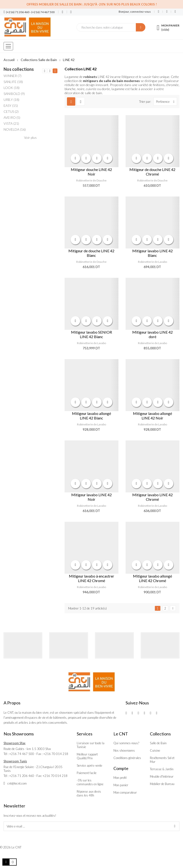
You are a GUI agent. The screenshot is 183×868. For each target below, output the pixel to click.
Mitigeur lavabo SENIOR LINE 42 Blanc (91, 334)
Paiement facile (87, 773)
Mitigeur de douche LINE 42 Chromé (152, 172)
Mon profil (120, 778)
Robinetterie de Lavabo (152, 262)
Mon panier (121, 785)
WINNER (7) (13, 76)
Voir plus (30, 137)
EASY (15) (11, 106)
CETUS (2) (11, 111)
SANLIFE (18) (13, 82)
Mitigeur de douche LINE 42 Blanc (91, 253)
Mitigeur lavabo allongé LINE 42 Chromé (152, 578)
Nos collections (19, 69)
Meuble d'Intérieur (162, 776)
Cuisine (155, 750)
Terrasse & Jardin (162, 769)
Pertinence (166, 101)
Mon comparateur (125, 792)
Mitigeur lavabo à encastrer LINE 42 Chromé (91, 578)
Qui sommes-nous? (126, 743)
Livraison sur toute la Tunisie (91, 745)
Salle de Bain (158, 743)
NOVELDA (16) (15, 129)
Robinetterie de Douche (91, 180)
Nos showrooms (124, 750)
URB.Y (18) (11, 100)
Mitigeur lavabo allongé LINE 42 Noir (152, 416)
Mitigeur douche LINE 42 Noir (91, 172)
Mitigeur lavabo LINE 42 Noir (91, 497)
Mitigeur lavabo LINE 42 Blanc (152, 253)
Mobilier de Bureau (162, 784)
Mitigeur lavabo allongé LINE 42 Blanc (91, 416)
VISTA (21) (11, 123)
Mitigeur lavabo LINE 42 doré (152, 334)
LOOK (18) (12, 88)
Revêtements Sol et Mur (162, 760)
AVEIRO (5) (12, 117)
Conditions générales (127, 758)
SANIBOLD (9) (14, 94)
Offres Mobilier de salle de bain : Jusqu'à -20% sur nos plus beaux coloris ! (92, 4)
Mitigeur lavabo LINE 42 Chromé (152, 497)
